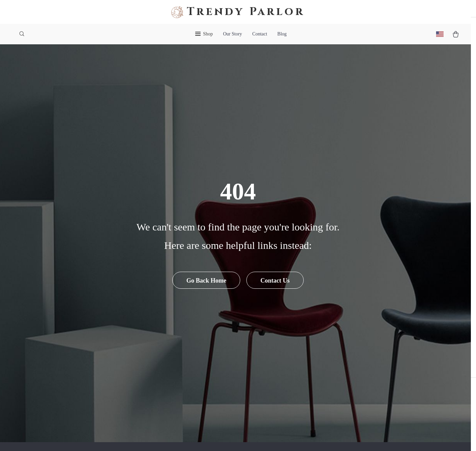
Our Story (233, 34)
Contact (260, 34)
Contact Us (275, 295)
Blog (282, 34)
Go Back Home (206, 295)
